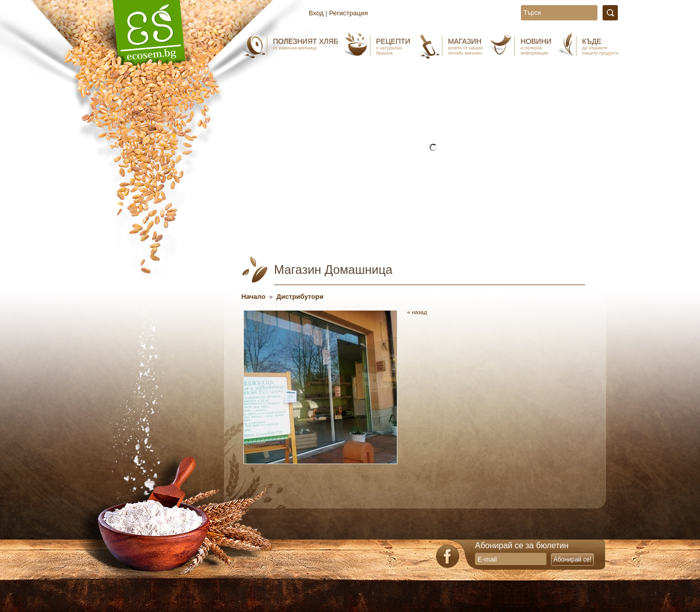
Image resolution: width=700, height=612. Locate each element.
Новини (536, 46)
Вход (316, 13)
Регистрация (348, 13)
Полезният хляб (306, 44)
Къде (600, 46)
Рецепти (393, 46)
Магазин (465, 46)
